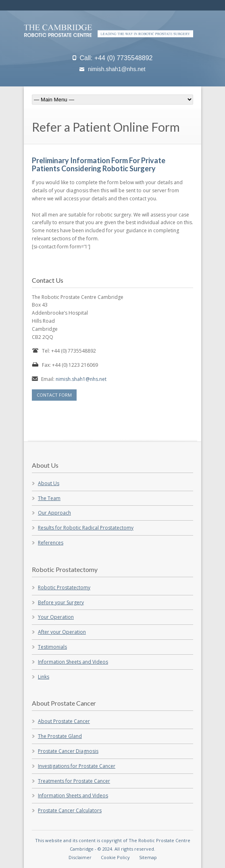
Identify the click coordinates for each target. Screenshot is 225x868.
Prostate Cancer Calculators (70, 810)
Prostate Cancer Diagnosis (68, 751)
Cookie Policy (115, 857)
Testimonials (52, 647)
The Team (49, 498)
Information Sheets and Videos (73, 662)
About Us (49, 483)
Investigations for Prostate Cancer (77, 766)
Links (44, 677)
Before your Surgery (61, 602)
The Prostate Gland (60, 736)
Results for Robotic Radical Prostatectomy (86, 528)
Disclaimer (80, 857)
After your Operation (62, 632)
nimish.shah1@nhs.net (117, 69)
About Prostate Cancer (64, 721)
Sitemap (148, 857)
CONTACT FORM (54, 395)
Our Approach (54, 513)
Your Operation (56, 617)
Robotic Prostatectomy (64, 587)
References (51, 543)
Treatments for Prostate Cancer (74, 781)
